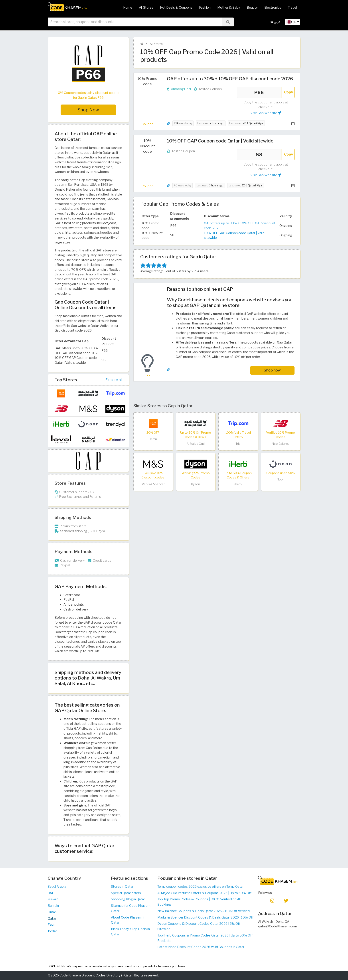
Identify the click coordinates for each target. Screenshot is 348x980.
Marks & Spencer (153, 484)
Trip (238, 444)
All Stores (146, 8)
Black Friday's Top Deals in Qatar (130, 932)
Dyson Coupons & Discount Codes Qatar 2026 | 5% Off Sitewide (199, 926)
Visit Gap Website (266, 113)
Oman (52, 912)
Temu (153, 439)
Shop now (272, 370)
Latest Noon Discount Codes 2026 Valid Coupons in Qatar (201, 947)
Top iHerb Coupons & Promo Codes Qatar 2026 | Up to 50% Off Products (205, 938)
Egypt (52, 925)
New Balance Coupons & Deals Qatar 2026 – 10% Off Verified (204, 911)
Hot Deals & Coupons (176, 8)
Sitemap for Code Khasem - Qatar (132, 908)
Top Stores (66, 380)
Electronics (273, 8)
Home (128, 8)
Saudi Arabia (57, 887)
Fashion (205, 8)
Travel (292, 8)
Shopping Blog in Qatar (128, 899)
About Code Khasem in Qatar (128, 920)
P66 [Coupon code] (259, 92)
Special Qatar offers (126, 893)
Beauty (252, 8)
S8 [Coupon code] (259, 154)
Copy (289, 92)
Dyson (196, 484)
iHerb (238, 484)
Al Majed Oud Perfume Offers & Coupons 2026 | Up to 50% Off (204, 893)
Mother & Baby (229, 8)
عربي (275, 22)
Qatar (52, 919)
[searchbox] (135, 22)
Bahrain (53, 906)
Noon (281, 479)
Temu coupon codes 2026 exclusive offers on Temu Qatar (201, 887)
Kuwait (53, 899)
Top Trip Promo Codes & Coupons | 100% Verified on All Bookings (199, 902)
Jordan (53, 931)
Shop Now (88, 110)
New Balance (281, 444)
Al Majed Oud (196, 444)
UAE (51, 893)
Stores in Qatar (122, 887)
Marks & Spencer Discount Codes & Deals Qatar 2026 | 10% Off (205, 917)
